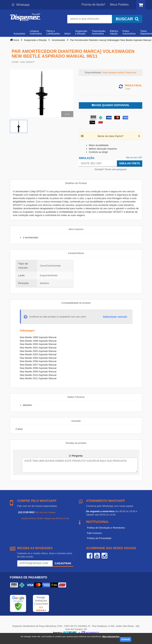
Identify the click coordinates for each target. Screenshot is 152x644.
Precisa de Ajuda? (93, 5)
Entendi (126, 639)
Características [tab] (76, 253)
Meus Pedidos (119, 5)
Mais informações (111, 636)
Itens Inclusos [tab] (76, 229)
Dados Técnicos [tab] (76, 397)
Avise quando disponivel (111, 105)
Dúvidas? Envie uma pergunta (110, 169)
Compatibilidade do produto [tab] (76, 303)
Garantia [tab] (76, 421)
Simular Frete (130, 163)
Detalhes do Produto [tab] (76, 183)
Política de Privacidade (99, 538)
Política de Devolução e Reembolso (106, 528)
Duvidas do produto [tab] (76, 443)
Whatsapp (21, 5)
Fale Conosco (94, 533)
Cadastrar (63, 563)
